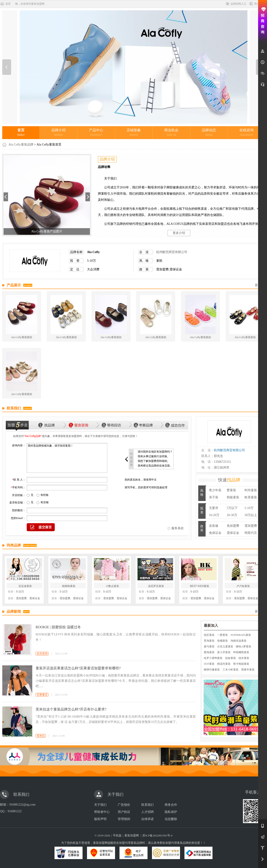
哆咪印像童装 (212, 670)
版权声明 (100, 819)
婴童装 (231, 490)
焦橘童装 (222, 641)
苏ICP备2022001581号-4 (157, 835)
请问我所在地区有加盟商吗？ (155, 452)
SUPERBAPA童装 (241, 635)
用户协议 (124, 812)
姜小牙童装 (224, 652)
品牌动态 (209, 132)
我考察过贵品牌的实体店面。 (155, 466)
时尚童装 (251, 490)
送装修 (214, 526)
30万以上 (251, 515)
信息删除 (171, 819)
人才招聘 (148, 812)
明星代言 (251, 533)
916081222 (15, 811)
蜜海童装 (209, 652)
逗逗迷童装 (25, 586)
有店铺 (44, 502)
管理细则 (124, 819)
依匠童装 (209, 635)
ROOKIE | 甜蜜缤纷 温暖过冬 (58, 627)
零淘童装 (209, 641)
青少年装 (215, 490)
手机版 (117, 835)
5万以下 (232, 508)
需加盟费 (251, 526)
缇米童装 (244, 658)
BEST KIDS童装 (200, 586)
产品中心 (96, 132)
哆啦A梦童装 (244, 647)
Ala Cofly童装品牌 (21, 145)
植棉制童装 (69, 586)
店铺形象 (134, 132)
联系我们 (148, 805)
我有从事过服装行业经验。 (154, 456)
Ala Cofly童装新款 (22, 337)
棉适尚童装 (224, 664)
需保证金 (233, 533)
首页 (5, 4)
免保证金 (215, 533)
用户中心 (257, 4)
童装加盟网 (132, 835)
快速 (229, 480)
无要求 (214, 508)
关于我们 (100, 805)
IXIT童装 (209, 664)
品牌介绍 (59, 132)
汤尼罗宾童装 (156, 586)
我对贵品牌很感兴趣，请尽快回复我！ (67, 458)
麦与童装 (209, 647)
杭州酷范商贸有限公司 (172, 252)
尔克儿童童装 (225, 647)
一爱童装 (222, 635)
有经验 (44, 495)
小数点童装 (112, 586)
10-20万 (214, 515)
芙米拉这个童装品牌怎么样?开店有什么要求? (71, 709)
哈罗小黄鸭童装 (213, 658)
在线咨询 (247, 132)
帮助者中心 (102, 812)
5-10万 (249, 508)
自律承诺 (148, 819)
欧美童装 (251, 497)
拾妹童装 (231, 658)
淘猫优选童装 (239, 641)
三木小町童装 (231, 670)
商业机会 (171, 132)
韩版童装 (233, 497)
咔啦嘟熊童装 (241, 652)
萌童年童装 (248, 670)
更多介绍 (179, 233)
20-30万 (232, 515)
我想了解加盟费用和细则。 (154, 461)
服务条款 (178, 528)
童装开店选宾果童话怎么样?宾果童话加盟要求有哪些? (78, 668)
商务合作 (171, 805)
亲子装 (214, 497)
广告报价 (124, 805)
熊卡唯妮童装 (241, 664)
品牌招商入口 (236, 4)
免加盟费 (233, 526)
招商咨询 (263, 21)
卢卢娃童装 (243, 586)
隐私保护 (171, 812)
